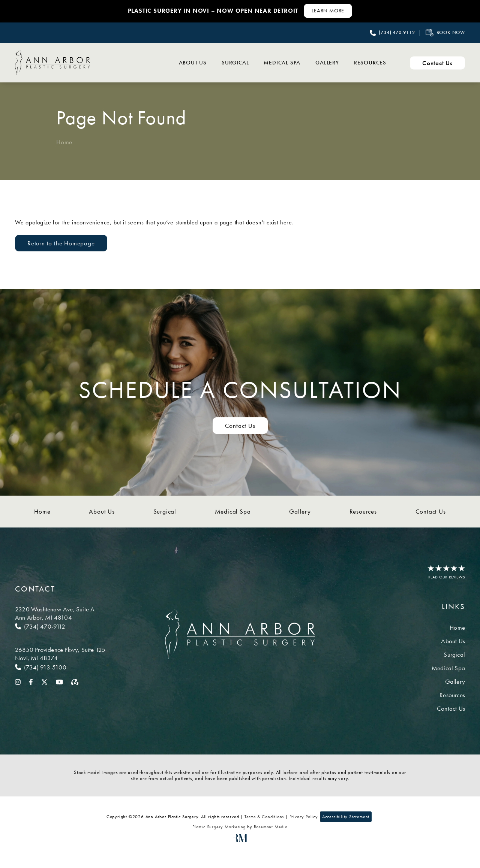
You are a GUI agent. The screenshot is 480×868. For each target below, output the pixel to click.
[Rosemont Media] (240, 841)
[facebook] (31, 681)
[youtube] (59, 681)
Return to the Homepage (61, 243)
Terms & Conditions (264, 817)
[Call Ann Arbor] (60, 626)
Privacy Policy (304, 817)
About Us (193, 63)
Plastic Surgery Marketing (219, 827)
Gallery (327, 63)
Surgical (235, 63)
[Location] (60, 613)
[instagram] (18, 681)
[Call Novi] (60, 667)
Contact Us (431, 511)
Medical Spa (282, 63)
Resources (370, 63)
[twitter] (44, 681)
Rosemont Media (271, 827)
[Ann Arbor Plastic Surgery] (52, 63)
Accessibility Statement (346, 817)
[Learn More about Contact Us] (328, 11)
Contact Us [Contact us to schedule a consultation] (240, 426)
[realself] (75, 681)
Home (64, 142)
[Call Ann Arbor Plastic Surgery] (392, 33)
